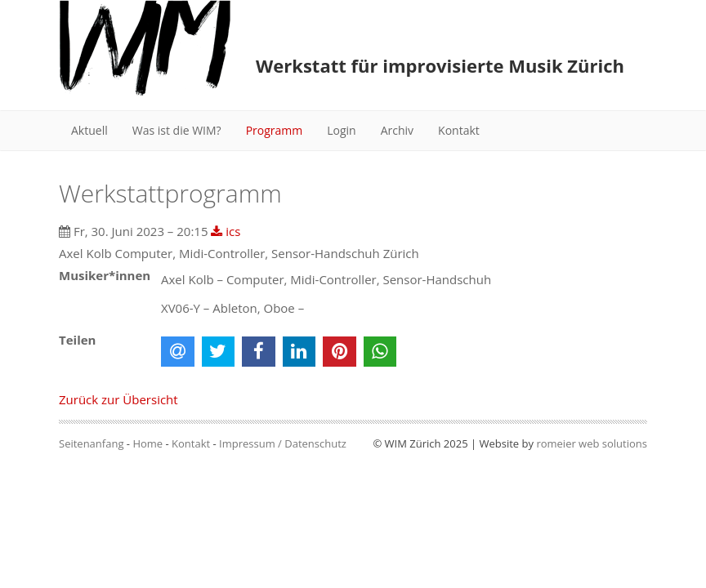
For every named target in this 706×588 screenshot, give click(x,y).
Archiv (397, 130)
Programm (275, 130)
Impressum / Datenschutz (283, 443)
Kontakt (459, 130)
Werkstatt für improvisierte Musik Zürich (440, 65)
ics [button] (226, 231)
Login (341, 130)
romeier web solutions (592, 443)
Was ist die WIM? (177, 130)
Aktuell (89, 130)
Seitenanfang (91, 443)
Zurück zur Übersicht (118, 399)
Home (147, 443)
